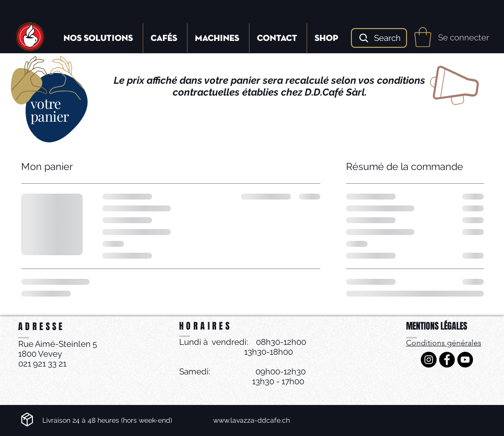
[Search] (379, 38)
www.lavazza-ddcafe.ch (252, 420)
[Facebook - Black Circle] (447, 360)
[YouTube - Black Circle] (465, 360)
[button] (423, 37)
